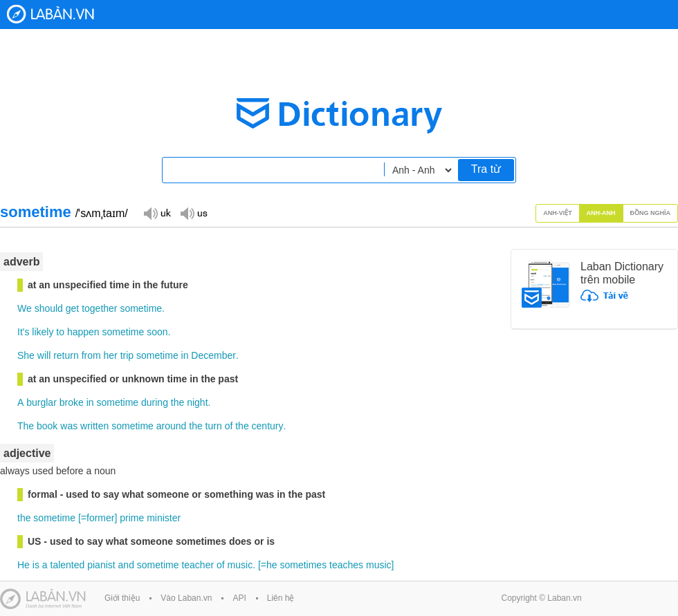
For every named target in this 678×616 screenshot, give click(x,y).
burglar (42, 402)
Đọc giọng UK (157, 213)
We (25, 308)
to (60, 332)
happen (83, 332)
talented (68, 565)
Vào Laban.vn (186, 598)
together (99, 308)
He (24, 565)
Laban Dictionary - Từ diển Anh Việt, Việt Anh (51, 14)
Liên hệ (281, 598)
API (239, 598)
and (126, 565)
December (213, 355)
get (72, 308)
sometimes (303, 565)
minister (164, 518)
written (94, 426)
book (47, 426)
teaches (346, 565)
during (155, 402)
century (268, 426)
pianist (101, 565)
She (26, 355)
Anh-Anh (601, 213)
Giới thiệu (122, 598)
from (91, 355)
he (272, 565)
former (100, 518)
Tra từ (486, 169)
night (197, 402)
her (111, 355)
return (66, 355)
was (69, 426)
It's (23, 332)
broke (72, 402)
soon (157, 332)
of (229, 426)
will (44, 355)
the (177, 402)
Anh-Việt (558, 213)
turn (214, 426)
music (240, 565)
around (172, 426)
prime (132, 518)
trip (127, 355)
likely (43, 332)
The (26, 426)
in (185, 355)
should (49, 308)
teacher (198, 565)
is (36, 565)
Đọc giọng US (194, 213)
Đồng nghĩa (651, 213)
